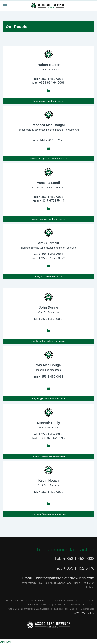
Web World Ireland (85, 613)
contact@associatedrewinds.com (65, 578)
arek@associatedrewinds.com (49, 277)
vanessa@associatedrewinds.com (48, 219)
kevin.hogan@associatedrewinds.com (48, 514)
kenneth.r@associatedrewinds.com (48, 456)
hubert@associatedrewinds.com (48, 101)
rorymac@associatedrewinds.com (48, 399)
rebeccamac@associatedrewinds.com (48, 159)
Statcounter (6, 642)
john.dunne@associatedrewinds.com (48, 341)
